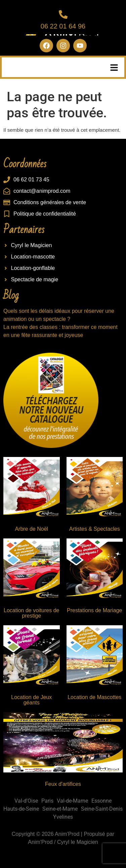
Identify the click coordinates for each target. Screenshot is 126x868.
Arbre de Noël (31, 529)
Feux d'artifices (63, 784)
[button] (114, 68)
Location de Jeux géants (31, 700)
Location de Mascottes (94, 697)
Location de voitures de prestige (31, 613)
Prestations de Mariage (95, 610)
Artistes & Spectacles (95, 529)
